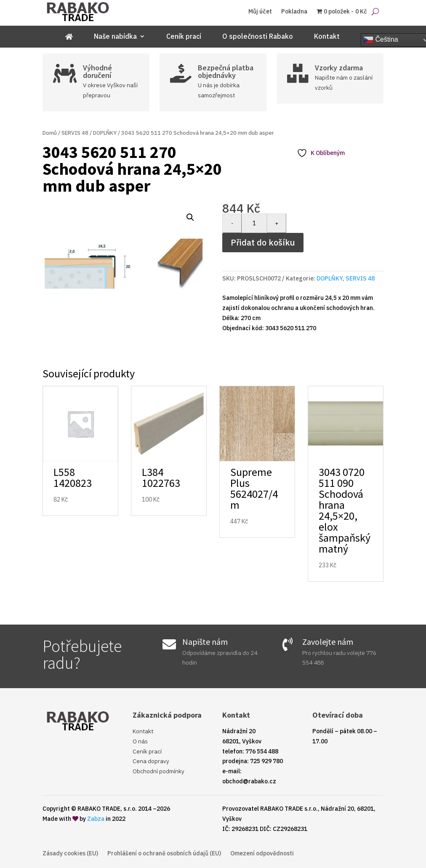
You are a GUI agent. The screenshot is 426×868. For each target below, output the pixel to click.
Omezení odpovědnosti (262, 854)
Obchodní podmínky (158, 771)
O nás (140, 741)
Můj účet (260, 12)
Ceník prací (184, 37)
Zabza (96, 819)
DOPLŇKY (105, 133)
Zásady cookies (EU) (70, 854)
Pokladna (294, 12)
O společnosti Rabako (258, 37)
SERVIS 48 (75, 133)
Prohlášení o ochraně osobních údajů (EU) (164, 854)
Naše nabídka (115, 37)
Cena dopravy (151, 761)
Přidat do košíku (263, 242)
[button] (190, 217)
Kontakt (327, 37)
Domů (50, 133)
